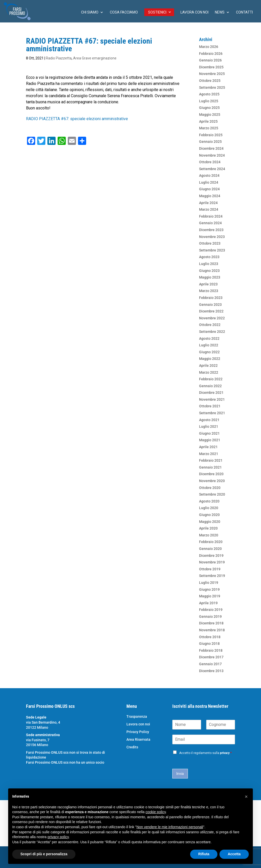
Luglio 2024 (209, 182)
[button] (246, 797)
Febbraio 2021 (211, 460)
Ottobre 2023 (210, 243)
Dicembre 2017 (211, 657)
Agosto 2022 (209, 338)
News (220, 12)
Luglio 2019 (209, 583)
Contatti (244, 12)
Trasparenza (137, 717)
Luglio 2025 (209, 101)
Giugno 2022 (209, 352)
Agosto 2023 (209, 257)
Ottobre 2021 (210, 406)
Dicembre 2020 (211, 474)
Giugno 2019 (209, 589)
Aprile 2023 (208, 284)
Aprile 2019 (208, 603)
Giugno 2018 (209, 644)
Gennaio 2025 (210, 142)
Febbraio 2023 (211, 298)
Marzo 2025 (209, 128)
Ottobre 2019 (210, 569)
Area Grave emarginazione (95, 58)
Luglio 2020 (209, 508)
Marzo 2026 (209, 47)
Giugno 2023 (209, 271)
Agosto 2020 (209, 501)
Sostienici (157, 12)
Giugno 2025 (209, 108)
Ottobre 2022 (210, 325)
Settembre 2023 (212, 250)
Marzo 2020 (209, 535)
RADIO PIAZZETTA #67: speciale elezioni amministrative (77, 119)
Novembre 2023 (212, 237)
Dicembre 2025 (211, 67)
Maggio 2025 (210, 115)
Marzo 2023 (209, 291)
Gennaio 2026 (210, 60)
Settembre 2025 (212, 87)
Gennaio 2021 (210, 467)
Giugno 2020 (209, 515)
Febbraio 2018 (211, 650)
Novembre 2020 (212, 481)
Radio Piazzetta (59, 58)
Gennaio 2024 (210, 223)
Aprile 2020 (208, 528)
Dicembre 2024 (211, 148)
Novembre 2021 (212, 399)
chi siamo (90, 12)
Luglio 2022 (209, 345)
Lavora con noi (194, 12)
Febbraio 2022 (211, 379)
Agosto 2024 (209, 175)
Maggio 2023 (210, 277)
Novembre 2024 (212, 155)
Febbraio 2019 (211, 610)
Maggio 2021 (210, 440)
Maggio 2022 (210, 359)
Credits (132, 747)
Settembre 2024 (212, 169)
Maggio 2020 (210, 522)
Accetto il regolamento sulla (205, 753)
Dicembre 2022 (211, 311)
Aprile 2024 (208, 203)
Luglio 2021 (209, 426)
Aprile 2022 (208, 366)
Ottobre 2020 (210, 488)
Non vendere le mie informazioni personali (170, 827)
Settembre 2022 (212, 332)
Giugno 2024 (209, 189)
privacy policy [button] (58, 837)
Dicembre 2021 (211, 393)
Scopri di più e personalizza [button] (44, 854)
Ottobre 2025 (210, 81)
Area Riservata (138, 740)
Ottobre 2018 (210, 637)
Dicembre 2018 (211, 623)
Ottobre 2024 (210, 162)
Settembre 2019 (212, 576)
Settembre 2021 (212, 413)
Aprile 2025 (208, 121)
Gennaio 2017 (210, 664)
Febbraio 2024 (211, 216)
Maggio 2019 (210, 596)
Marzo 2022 (209, 372)
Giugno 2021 (209, 433)
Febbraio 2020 (211, 542)
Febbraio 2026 (211, 54)
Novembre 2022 (212, 318)
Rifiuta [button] (204, 854)
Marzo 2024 (209, 209)
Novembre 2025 (212, 74)
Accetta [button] (234, 854)
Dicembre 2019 (211, 556)
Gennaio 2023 (210, 305)
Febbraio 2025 (211, 135)
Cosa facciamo (124, 12)
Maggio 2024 (210, 196)
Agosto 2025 (209, 94)
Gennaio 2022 (210, 386)
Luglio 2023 (209, 264)
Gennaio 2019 (210, 617)
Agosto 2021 (209, 420)
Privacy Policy (138, 732)
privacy (225, 753)
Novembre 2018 (212, 630)
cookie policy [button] (156, 812)
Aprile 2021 (208, 447)
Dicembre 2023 (211, 230)
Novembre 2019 (212, 562)
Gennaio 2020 (210, 549)
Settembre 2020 (212, 494)
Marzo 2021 (209, 454)
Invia (180, 774)
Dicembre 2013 (211, 671)
